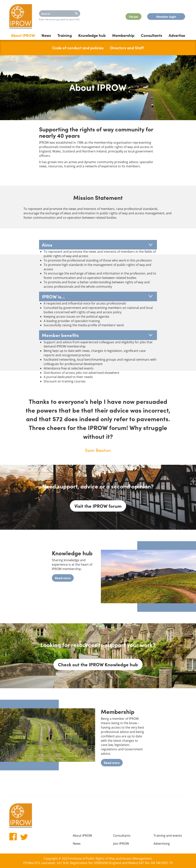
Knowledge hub (92, 35)
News (46, 35)
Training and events (168, 836)
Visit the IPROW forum (98, 506)
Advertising (162, 844)
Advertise (177, 35)
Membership (123, 35)
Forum (134, 16)
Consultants (151, 35)
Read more (63, 578)
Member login (166, 16)
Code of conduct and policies (78, 48)
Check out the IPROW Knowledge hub (98, 664)
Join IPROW (121, 844)
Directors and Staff (127, 48)
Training (65, 35)
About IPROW (23, 35)
